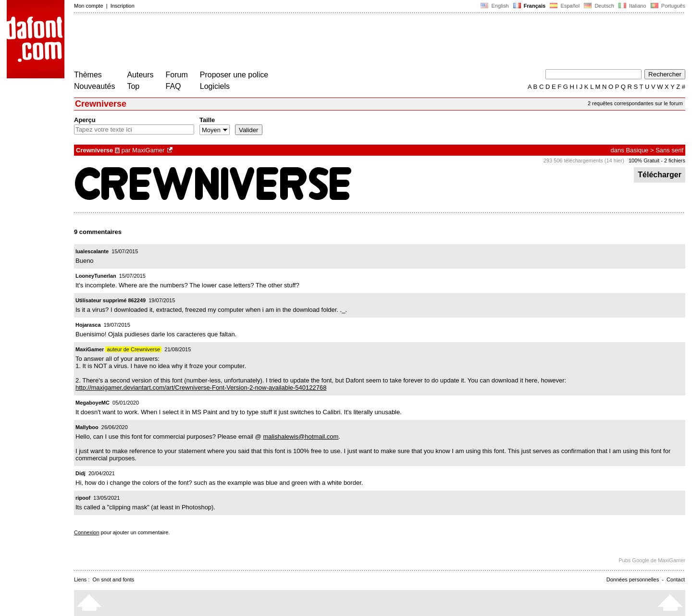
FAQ (173, 86)
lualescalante (92, 251)
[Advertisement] (249, 42)
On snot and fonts (114, 579)
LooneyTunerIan (96, 276)
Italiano (632, 6)
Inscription (123, 6)
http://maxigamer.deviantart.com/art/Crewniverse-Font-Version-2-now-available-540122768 (201, 388)
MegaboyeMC (93, 403)
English (494, 6)
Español (565, 6)
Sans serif (669, 150)
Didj (80, 473)
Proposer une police (234, 75)
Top (133, 86)
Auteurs (140, 75)
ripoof (83, 498)
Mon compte (89, 6)
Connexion (87, 532)
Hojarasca (88, 325)
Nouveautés (94, 86)
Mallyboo (87, 427)
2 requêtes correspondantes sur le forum (635, 103)
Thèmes (88, 75)
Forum (177, 75)
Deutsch (599, 6)
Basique (637, 150)
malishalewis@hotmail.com (301, 437)
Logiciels (215, 86)
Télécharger (660, 175)
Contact (676, 579)
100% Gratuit (644, 160)
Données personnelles (633, 579)
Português (667, 6)
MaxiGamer (148, 150)
